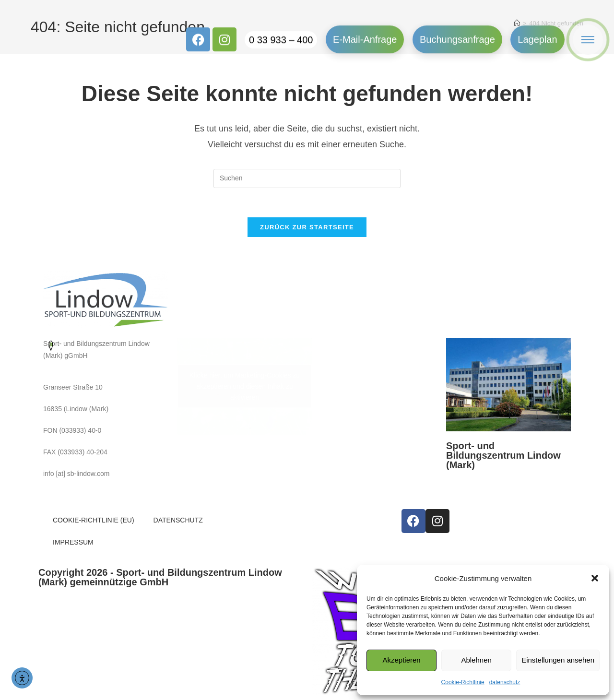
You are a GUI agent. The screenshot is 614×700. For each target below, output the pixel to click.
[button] (595, 578)
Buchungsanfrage (457, 32)
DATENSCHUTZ (178, 520)
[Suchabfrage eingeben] (307, 178)
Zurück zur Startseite (307, 227)
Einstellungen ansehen (558, 660)
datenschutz (505, 682)
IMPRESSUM (73, 542)
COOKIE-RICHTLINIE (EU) (94, 520)
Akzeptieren (401, 660)
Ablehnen (476, 660)
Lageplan (537, 32)
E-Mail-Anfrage (365, 32)
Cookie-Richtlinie (463, 682)
